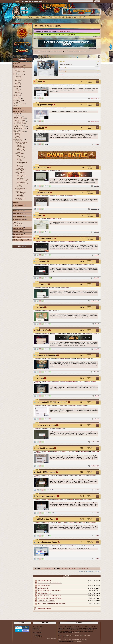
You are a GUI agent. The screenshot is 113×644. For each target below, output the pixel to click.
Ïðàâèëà (66, 640)
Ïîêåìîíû (18, 165)
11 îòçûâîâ (96, 232)
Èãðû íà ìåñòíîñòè (19, 214)
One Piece (19, 164)
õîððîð (60, 265)
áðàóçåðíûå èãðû (18, 69)
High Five (17, 93)
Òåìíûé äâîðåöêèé (21, 162)
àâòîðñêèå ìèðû (53, 85)
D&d (15, 208)
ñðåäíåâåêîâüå (61, 475)
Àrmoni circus (42, 168)
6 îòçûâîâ (97, 349)
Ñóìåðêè (19, 145)
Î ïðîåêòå (60, 640)
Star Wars (19, 171)
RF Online (16, 102)
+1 (97, 82)
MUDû (15, 106)
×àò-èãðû (16, 108)
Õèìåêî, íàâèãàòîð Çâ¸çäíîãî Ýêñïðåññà (49, 591)
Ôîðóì (79, 17)
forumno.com (91, 265)
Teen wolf (19, 177)
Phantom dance (43, 193)
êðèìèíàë (60, 85)
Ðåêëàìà (82, 640)
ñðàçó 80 (17, 85)
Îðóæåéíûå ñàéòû (19, 217)
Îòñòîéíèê (45, 17)
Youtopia (40, 307)
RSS (86, 640)
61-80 (52, 569)
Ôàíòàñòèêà (64, 451)
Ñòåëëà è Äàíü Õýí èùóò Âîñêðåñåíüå (49, 596)
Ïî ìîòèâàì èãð (18, 191)
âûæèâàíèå (54, 265)
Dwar (16, 70)
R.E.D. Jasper (41, 261)
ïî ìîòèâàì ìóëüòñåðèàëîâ (21, 184)
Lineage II (16, 87)
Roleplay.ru (68, 636)
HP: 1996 (40, 378)
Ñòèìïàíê (60, 333)
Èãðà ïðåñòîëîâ (20, 183)
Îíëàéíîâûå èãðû (18, 66)
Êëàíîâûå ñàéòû (18, 234)
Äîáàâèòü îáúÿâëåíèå (44, 608)
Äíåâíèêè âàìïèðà (21, 175)
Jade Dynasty (17, 97)
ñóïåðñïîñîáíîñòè (73, 265)
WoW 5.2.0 (17, 84)
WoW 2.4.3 (17, 78)
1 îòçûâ (97, 324)
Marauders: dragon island (47, 542)
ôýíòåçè (54, 333)
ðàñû (70, 333)
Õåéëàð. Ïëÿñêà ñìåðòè (46, 519)
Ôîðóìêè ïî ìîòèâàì (47, 242)
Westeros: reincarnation (46, 496)
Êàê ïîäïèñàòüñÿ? (96, 37)
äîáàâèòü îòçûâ (95, 98)
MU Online (16, 96)
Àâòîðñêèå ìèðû (18, 125)
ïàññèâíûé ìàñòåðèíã (65, 287)
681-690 (86, 569)
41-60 (49, 569)
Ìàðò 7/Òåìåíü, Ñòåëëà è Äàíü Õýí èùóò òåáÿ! (52, 603)
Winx (18, 185)
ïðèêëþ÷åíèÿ (67, 85)
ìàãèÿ (63, 131)
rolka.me (36, 476)
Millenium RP (42, 284)
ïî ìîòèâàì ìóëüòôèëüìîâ (20, 188)
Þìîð (44, 131)
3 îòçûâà (97, 419)
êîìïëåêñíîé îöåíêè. (77, 633)
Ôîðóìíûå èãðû (37, 85)
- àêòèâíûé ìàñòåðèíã (19, 119)
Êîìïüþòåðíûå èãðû (19, 220)
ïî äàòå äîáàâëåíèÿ (96, 572)
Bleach (18, 161)
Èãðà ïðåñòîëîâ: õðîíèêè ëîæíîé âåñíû (52, 402)
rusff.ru (45, 85)
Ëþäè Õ (18, 200)
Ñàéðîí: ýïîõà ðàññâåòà (46, 472)
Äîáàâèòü (31, 17)
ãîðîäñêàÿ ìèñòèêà (59, 196)
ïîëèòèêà (71, 499)
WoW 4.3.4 (17, 81)
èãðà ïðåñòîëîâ (73, 405)
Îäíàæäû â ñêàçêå (21, 181)
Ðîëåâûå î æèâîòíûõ (19, 132)
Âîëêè (16, 134)
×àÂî (84, 17)
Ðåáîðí (18, 160)
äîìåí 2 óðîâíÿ (46, 287)
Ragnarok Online (18, 101)
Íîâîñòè (38, 17)
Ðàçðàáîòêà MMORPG (19, 104)
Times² (39, 216)
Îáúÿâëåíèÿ (62, 17)
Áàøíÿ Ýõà (40, 128)
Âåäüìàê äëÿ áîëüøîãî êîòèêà (47, 601)
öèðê (59, 171)
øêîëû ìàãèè (88, 381)
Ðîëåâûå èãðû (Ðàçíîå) (20, 240)
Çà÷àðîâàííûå (20, 178)
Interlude (17, 90)
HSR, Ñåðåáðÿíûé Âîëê (45, 593)
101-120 (61, 569)
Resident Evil (20, 197)
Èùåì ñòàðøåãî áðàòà (44, 580)
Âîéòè (25, 1)
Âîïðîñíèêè (53, 17)
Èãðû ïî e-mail (18, 237)
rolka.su (73, 359)
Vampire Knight (20, 158)
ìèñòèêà (51, 196)
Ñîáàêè (17, 135)
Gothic (15, 222)
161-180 (76, 569)
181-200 (80, 569)
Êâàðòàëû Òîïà (71, 17)
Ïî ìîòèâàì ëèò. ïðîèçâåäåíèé (21, 142)
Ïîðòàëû (16, 63)
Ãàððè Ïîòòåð (56, 242)
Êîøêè (16, 138)
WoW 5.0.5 (17, 82)
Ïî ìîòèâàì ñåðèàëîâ (63, 405)
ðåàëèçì (45, 219)
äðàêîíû (60, 522)
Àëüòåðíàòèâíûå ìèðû (19, 129)
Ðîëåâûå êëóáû (18, 231)
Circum (39, 82)
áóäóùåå (66, 265)
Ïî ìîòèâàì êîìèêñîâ (19, 198)
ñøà (52, 287)
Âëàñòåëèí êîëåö (21, 147)
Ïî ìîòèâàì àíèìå (56, 451)
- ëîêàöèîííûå (17, 114)
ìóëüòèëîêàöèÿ (52, 219)
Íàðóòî (18, 155)
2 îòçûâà (97, 144)
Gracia (17, 91)
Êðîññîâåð (17, 141)
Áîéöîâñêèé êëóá (19, 72)
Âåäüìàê (79, 359)
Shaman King (20, 168)
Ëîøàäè (17, 136)
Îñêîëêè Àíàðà (42, 330)
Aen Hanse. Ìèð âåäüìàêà (47, 355)
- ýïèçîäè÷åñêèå (18, 117)
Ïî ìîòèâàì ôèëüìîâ (19, 170)
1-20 (42, 569)
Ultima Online (17, 99)
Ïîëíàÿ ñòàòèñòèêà (52, 638)
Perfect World (17, 94)
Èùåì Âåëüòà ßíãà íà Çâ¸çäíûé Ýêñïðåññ (50, 598)
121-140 (66, 569)
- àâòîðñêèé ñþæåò (19, 124)
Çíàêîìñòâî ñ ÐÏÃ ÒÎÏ (74, 640)
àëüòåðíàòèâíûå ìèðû (85, 451)
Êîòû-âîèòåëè (20, 151)
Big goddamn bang (44, 105)
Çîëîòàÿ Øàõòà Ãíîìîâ (77, 636)
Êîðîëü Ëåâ (19, 190)
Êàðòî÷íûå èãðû (18, 211)
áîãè (59, 108)
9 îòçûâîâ (97, 186)
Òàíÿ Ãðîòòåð (20, 148)
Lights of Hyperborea (45, 448)
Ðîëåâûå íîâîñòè (18, 228)
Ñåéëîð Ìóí (19, 167)
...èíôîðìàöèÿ (18, 77)
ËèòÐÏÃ (16, 203)
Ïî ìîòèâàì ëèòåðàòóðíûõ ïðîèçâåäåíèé (69, 242)
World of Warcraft (18, 75)
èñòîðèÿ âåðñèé (78, 641)
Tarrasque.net (87, 636)
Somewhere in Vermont (46, 425)
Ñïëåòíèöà (19, 174)
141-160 (71, 569)
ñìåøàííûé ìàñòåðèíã (85, 85)
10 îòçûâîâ (96, 278)
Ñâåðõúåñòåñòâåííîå (22, 180)
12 (47, 2)
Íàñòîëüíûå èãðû (18, 206)
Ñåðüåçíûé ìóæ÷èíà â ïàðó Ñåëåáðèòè (50, 583)
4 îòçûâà (97, 255)
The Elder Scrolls (21, 193)
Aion (15, 73)
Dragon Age (19, 194)
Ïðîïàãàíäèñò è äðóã (44, 586)
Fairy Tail (19, 157)
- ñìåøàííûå (16, 115)
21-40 (45, 569)
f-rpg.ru (54, 171)
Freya (16, 88)
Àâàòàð (18, 187)
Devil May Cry (20, 195)
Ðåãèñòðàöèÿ (35, 1)
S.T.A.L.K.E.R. (17, 225)
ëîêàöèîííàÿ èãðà (82, 475)
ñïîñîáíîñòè (69, 131)
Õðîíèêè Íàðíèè (20, 150)
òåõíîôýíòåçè (71, 522)
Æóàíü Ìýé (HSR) (43, 588)
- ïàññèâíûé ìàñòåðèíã (19, 122)
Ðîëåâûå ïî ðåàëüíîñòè (19, 127)
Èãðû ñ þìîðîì (17, 130)
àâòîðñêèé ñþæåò (75, 85)
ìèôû (64, 108)
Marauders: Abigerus (45, 239)
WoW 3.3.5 (17, 79)
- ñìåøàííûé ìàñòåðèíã (19, 120)
